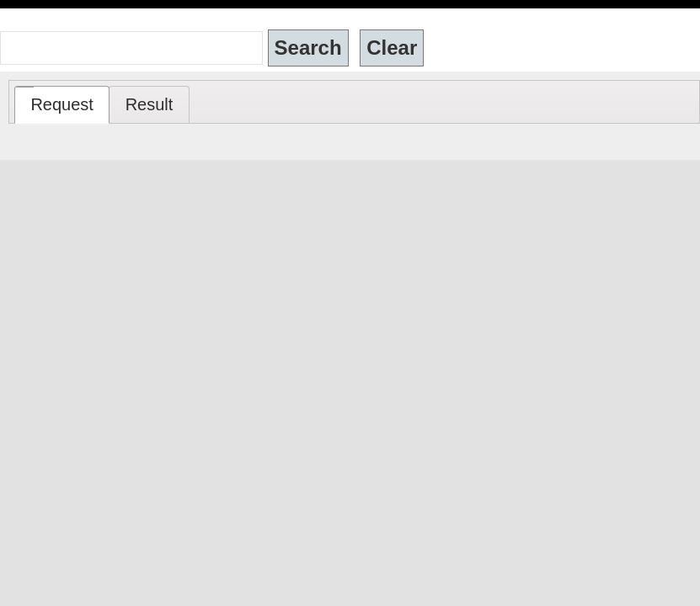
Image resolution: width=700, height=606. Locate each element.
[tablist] (354, 102)
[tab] (62, 105)
